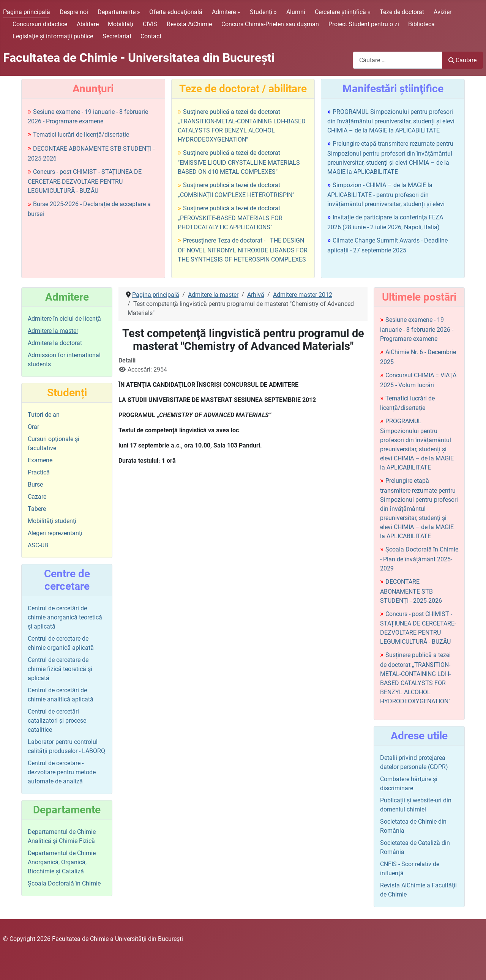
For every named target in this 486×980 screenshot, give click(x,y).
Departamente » (119, 12)
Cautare (462, 60)
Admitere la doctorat (55, 343)
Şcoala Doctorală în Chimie (64, 883)
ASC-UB (38, 545)
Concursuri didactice (40, 24)
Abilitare (88, 24)
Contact (151, 36)
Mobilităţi (121, 24)
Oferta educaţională (176, 12)
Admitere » (226, 12)
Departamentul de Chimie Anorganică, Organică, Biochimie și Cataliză (62, 862)
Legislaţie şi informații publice (53, 36)
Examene (40, 460)
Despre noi (74, 12)
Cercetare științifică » (343, 12)
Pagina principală (27, 12)
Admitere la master (53, 331)
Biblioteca (421, 24)
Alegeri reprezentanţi (55, 533)
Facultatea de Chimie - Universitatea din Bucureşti (139, 58)
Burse (35, 484)
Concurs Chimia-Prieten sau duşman (270, 24)
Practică (39, 472)
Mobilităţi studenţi (52, 521)
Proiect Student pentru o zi (364, 24)
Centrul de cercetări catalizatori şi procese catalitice (57, 721)
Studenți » (263, 12)
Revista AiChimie (189, 24)
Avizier (443, 12)
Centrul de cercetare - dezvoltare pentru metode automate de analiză (62, 772)
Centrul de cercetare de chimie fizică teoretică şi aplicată (60, 669)
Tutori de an (44, 415)
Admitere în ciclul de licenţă (64, 319)
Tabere (37, 509)
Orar (33, 427)
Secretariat (117, 36)
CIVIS (150, 24)
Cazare (37, 497)
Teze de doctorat (402, 12)
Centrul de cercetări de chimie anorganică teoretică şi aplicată (65, 617)
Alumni (296, 12)
